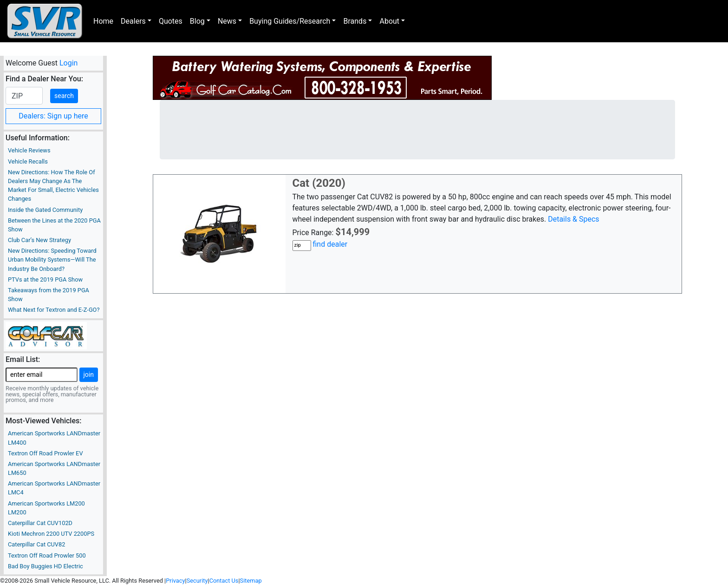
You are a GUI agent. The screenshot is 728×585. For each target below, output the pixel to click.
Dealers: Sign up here (53, 116)
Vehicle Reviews (29, 150)
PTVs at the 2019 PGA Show (45, 279)
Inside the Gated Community (45, 210)
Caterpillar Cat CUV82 (36, 544)
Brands (355, 21)
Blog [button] (197, 21)
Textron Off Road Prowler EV (45, 453)
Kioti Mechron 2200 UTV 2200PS (51, 534)
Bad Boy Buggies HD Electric (45, 566)
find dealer (330, 244)
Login (68, 63)
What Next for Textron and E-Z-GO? (54, 310)
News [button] (227, 21)
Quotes (171, 21)
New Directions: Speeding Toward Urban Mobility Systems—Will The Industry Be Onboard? (52, 260)
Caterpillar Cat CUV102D (40, 523)
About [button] (389, 21)
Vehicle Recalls (28, 161)
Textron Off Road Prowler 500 (47, 555)
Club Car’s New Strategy (39, 240)
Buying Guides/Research (290, 21)
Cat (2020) (319, 183)
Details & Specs (573, 219)
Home (103, 21)
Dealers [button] (133, 21)
